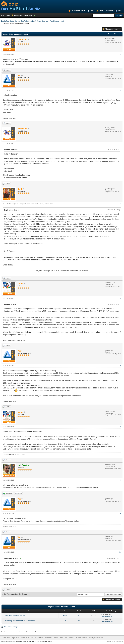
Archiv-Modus (59, 638)
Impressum (15, 638)
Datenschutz (25, 638)
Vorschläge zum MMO (57, 21)
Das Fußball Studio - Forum (10, 21)
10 (79, 621)
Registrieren (28, 15)
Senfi (51, 204)
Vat (111, 616)
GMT (65, 615)
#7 (120, 427)
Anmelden (18, 15)
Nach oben (49, 638)
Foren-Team (6, 638)
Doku (92, 11)
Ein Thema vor (25, 594)
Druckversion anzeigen (11, 627)
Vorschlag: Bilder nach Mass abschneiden (20, 621)
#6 (120, 366)
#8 (120, 480)
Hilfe (119, 11)
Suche (111, 11)
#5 (120, 298)
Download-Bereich (78, 11)
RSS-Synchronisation (96, 638)
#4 (120, 204)
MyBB (32, 641)
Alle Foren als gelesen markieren (76, 638)
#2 (120, 90)
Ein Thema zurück (11, 594)
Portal (101, 11)
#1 (120, 54)
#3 (120, 143)
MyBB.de (19, 641)
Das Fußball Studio (27, 21)
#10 (120, 552)
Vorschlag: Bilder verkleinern (15, 615)
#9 (120, 514)
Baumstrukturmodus (115, 34)
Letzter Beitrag (105, 616)
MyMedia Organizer (42, 21)
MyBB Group (48, 641)
